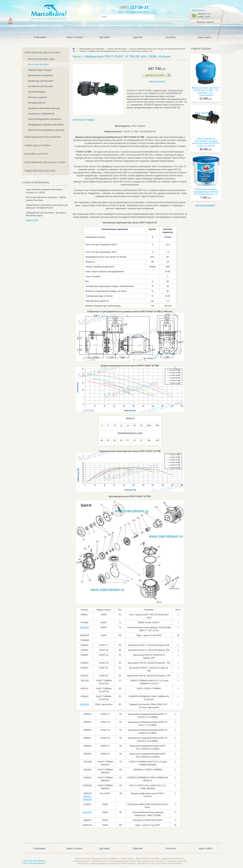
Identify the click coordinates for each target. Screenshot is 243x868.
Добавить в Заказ (155, 75)
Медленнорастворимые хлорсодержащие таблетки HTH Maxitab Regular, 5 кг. (206, 192)
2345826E (84, 704)
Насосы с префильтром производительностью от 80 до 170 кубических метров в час (116, 51)
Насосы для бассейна (117, 49)
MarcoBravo (74, 49)
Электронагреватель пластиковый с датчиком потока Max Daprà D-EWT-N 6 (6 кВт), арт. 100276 (206, 142)
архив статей (32, 220)
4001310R (87, 812)
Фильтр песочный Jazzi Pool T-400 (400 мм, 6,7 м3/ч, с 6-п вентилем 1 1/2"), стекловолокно (206, 92)
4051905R (84, 627)
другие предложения (205, 205)
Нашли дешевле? (157, 81)
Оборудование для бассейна (92, 49)
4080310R (87, 800)
